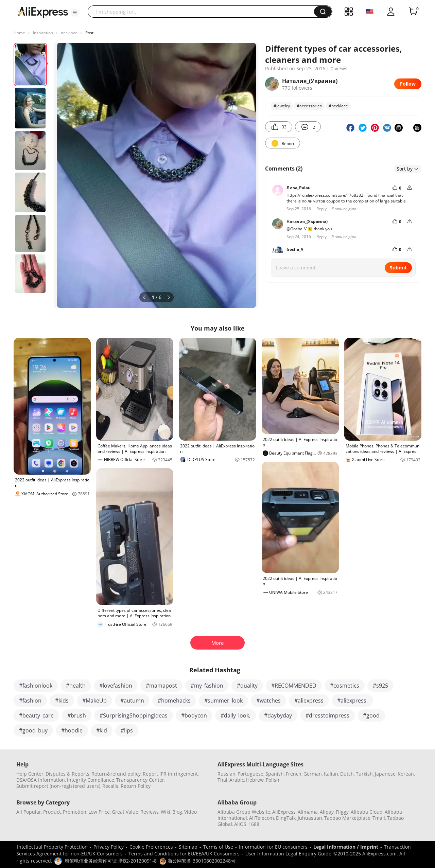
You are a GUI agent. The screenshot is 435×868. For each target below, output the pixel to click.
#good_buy (33, 730)
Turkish (364, 774)
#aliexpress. (352, 701)
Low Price (99, 812)
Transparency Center (140, 780)
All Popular (29, 812)
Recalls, (111, 786)
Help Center (30, 774)
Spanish (275, 774)
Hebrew (255, 780)
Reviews (150, 812)
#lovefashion (116, 686)
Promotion (75, 812)
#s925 (380, 686)
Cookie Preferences (151, 847)
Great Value (125, 812)
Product (52, 812)
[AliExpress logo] (43, 12)
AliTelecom (262, 818)
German (313, 774)
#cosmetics (345, 686)
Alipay (327, 812)
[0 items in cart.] (413, 12)
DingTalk (286, 818)
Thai (222, 780)
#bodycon (194, 715)
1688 (254, 824)
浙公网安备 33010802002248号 (197, 861)
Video (190, 812)
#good (371, 715)
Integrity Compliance (91, 780)
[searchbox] (203, 12)
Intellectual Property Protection (52, 847)
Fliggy (342, 812)
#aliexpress (309, 701)
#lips (127, 730)
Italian (331, 774)
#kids (62, 701)
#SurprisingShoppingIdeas (134, 715)
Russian (227, 774)
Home (19, 33)
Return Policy (136, 786)
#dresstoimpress (327, 715)
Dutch (347, 774)
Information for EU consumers (273, 847)
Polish (273, 780)
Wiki (166, 812)
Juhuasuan (310, 818)
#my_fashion (207, 686)
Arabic (237, 780)
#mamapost (161, 686)
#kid (102, 730)
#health (76, 686)
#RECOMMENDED (294, 686)
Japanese (385, 774)
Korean (406, 774)
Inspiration (43, 33)
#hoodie (72, 730)
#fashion (30, 701)
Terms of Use (218, 847)
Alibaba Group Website (244, 812)
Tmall (379, 818)
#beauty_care (36, 715)
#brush (77, 715)
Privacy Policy (109, 847)
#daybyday (278, 715)
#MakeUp (94, 701)
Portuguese (250, 774)
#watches (268, 701)
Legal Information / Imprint (346, 847)
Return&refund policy (116, 774)
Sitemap (188, 847)
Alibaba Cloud (367, 812)
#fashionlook (36, 686)
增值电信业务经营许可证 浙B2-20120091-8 (111, 861)
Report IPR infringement (170, 774)
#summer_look (223, 701)
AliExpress (284, 812)
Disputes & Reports (67, 774)
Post (89, 33)
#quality (247, 686)
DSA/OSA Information (41, 780)
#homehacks (174, 701)
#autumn (132, 701)
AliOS (240, 824)
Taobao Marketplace (347, 818)
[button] (75, 13)
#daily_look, (236, 715)
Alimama (308, 812)
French (294, 774)
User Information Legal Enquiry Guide (288, 854)
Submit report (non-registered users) (58, 786)
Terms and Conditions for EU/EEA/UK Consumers (184, 854)
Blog (177, 812)
